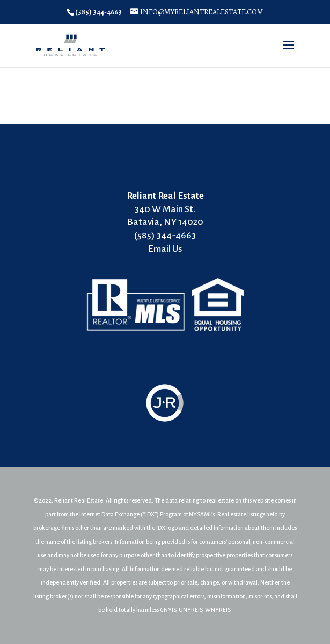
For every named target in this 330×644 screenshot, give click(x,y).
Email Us (165, 249)
